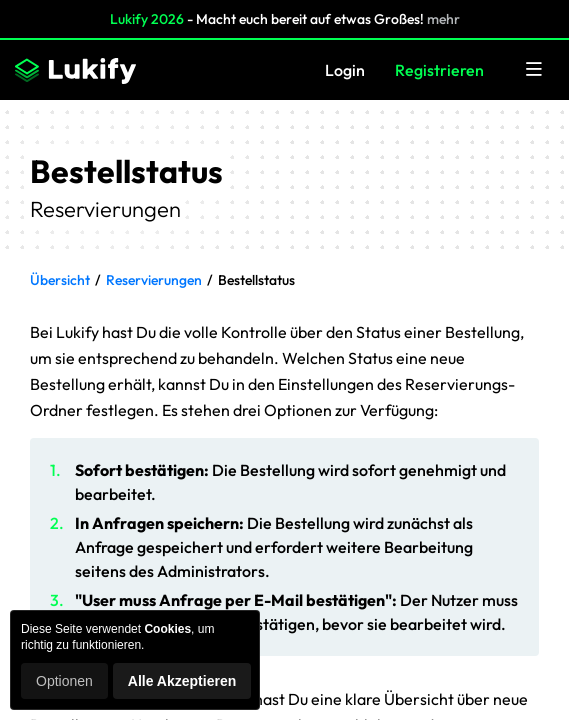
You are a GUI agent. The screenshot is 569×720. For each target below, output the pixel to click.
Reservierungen (154, 280)
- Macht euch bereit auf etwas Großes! (285, 19)
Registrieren (439, 70)
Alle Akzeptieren (182, 681)
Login (345, 70)
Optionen (64, 681)
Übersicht (60, 280)
